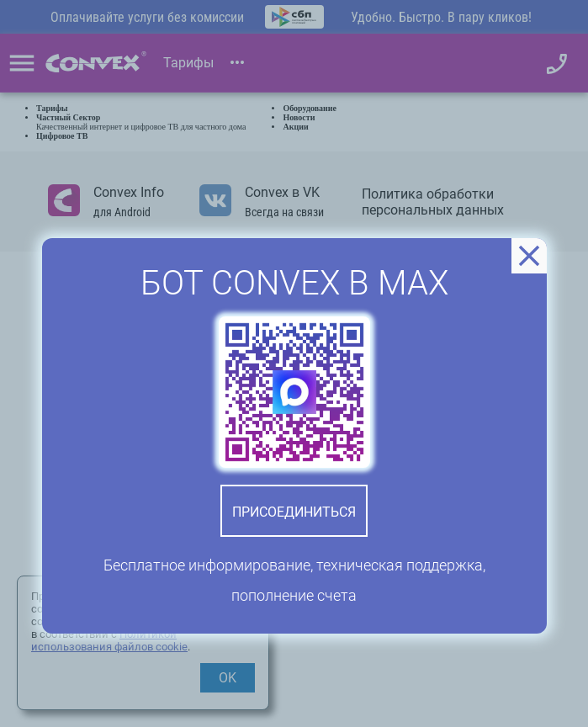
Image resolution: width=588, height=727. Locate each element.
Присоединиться (294, 512)
